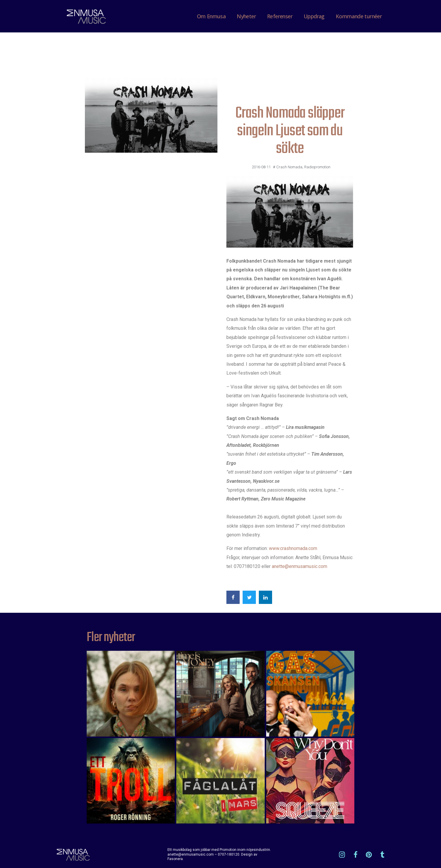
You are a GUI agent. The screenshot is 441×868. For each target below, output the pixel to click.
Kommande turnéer (359, 16)
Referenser (280, 16)
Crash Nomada (289, 167)
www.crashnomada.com (293, 548)
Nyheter (246, 16)
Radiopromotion (317, 167)
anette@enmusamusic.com (300, 566)
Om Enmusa (211, 16)
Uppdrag (314, 16)
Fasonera (175, 859)
